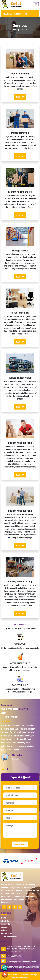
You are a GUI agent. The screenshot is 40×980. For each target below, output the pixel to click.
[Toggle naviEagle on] (36, 4)
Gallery (4, 930)
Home (15, 30)
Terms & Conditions (9, 936)
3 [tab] (7, 769)
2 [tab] (6, 769)
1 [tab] (3, 770)
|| (19, 30)
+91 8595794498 (15, 14)
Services (24, 30)
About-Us (5, 921)
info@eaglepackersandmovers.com (21, 961)
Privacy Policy (7, 933)
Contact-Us (6, 924)
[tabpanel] (19, 740)
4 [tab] (9, 769)
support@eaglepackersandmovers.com (23, 967)
